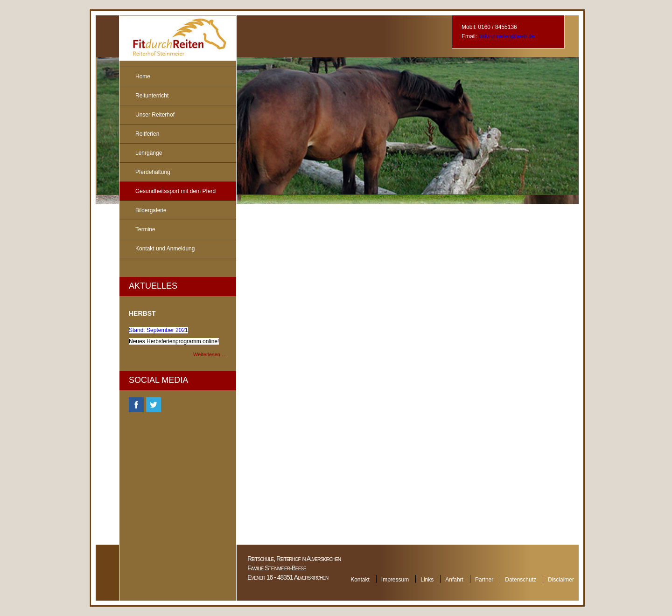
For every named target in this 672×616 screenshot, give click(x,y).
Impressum (395, 580)
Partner (484, 580)
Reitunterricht (152, 96)
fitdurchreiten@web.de (507, 36)
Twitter (154, 405)
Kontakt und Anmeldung (165, 249)
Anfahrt (454, 580)
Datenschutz (521, 580)
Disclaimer (561, 580)
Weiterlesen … (210, 354)
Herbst (142, 313)
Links (427, 580)
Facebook (136, 405)
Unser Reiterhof (155, 115)
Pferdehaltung (153, 172)
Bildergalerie (151, 210)
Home (143, 76)
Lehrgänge (149, 153)
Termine (145, 229)
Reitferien (147, 134)
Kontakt (360, 580)
